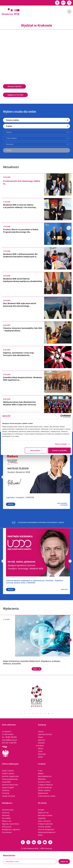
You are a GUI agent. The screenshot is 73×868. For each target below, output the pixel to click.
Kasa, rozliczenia (44, 821)
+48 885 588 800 (11, 737)
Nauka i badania (44, 790)
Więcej (37, 669)
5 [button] (37, 714)
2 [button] (25, 714)
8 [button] (49, 714)
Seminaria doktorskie (10, 785)
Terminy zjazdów (44, 827)
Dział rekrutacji (8, 810)
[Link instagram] (39, 842)
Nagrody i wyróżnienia (10, 824)
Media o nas (7, 821)
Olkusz (41, 748)
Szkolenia (6, 790)
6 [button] (41, 714)
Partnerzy (6, 813)
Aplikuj (11, 504)
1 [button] (21, 714)
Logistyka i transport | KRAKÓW (20, 497)
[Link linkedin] (34, 842)
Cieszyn (41, 732)
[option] (36, 64)
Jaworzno (42, 740)
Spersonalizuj (36, 450)
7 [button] (45, 714)
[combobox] (63, 3)
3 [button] (29, 714)
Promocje (6, 793)
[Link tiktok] (50, 842)
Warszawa (42, 754)
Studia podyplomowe (10, 779)
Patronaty (6, 815)
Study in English (8, 788)
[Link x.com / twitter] (28, 842)
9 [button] (53, 714)
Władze (41, 773)
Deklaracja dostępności (47, 832)
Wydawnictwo (43, 793)
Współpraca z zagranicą (11, 829)
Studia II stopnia (8, 773)
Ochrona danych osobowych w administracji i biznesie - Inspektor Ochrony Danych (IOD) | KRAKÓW (35, 582)
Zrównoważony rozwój (47, 796)
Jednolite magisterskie (10, 776)
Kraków (41, 746)
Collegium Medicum (45, 785)
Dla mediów (6, 818)
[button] (57, 3)
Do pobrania (7, 832)
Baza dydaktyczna (45, 776)
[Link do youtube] (45, 842)
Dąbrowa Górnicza (45, 734)
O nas (40, 771)
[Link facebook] (23, 842)
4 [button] (33, 714)
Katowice (41, 743)
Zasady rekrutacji (8, 796)
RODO (40, 835)
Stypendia (42, 818)
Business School (44, 782)
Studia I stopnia (8, 771)
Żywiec (40, 757)
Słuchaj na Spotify (14, 86)
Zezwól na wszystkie (59, 450)
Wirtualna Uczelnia (45, 815)
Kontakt (41, 810)
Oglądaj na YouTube (15, 95)
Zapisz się (64, 861)
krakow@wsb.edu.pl (9, 740)
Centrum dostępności (46, 829)
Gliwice (41, 737)
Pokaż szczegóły (61, 444)
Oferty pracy (7, 827)
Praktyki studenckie (45, 824)
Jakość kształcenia (45, 788)
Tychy (40, 751)
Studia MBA (6, 782)
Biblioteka (42, 779)
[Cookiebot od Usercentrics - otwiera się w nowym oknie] (62, 416)
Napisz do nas (43, 813)
